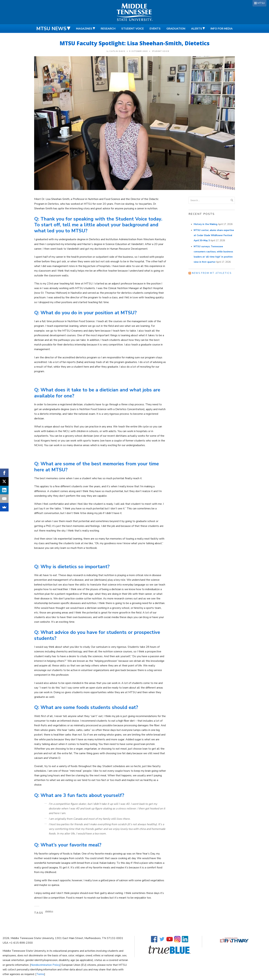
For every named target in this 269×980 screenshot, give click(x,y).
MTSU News (51, 29)
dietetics (49, 911)
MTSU (261, 3)
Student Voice (133, 29)
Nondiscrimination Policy (45, 965)
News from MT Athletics (212, 273)
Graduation (176, 29)
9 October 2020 (139, 51)
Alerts (197, 29)
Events (155, 29)
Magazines (84, 29)
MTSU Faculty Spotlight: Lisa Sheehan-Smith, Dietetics (135, 43)
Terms (40, 974)
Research (108, 29)
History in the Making (206, 224)
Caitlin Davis (117, 51)
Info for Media (222, 29)
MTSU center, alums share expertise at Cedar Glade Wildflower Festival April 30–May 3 (214, 235)
